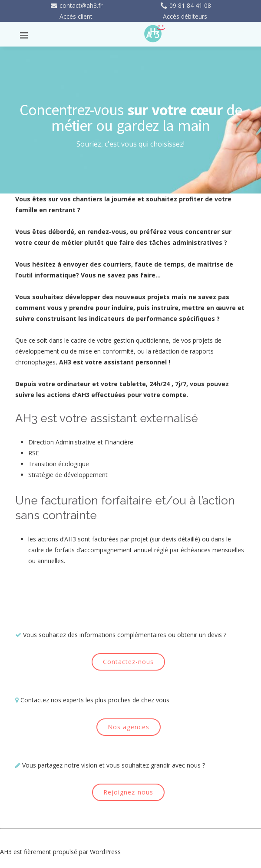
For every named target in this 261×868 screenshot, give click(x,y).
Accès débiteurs (185, 16)
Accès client (76, 16)
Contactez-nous (128, 662)
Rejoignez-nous (128, 792)
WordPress (105, 852)
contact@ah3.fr (76, 5)
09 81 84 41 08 (185, 5)
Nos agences (129, 727)
